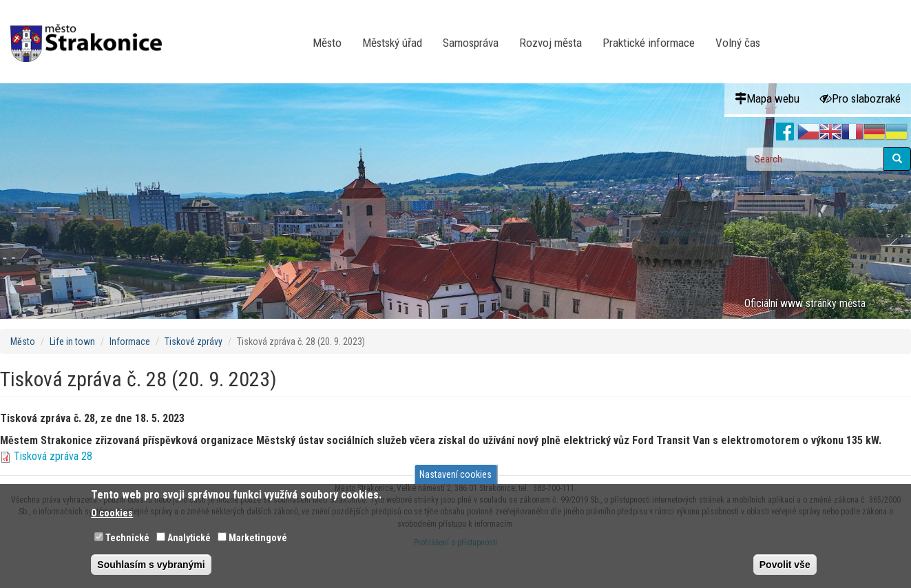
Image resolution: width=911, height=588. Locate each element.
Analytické (189, 538)
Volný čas (738, 43)
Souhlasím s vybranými (151, 565)
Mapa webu (767, 98)
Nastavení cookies (456, 474)
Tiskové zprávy (193, 342)
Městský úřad (392, 43)
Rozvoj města (551, 43)
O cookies (112, 513)
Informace (130, 342)
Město (327, 43)
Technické (127, 538)
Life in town (72, 342)
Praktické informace (649, 43)
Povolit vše (785, 565)
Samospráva (471, 43)
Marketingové (258, 538)
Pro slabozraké (860, 98)
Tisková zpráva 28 (53, 456)
